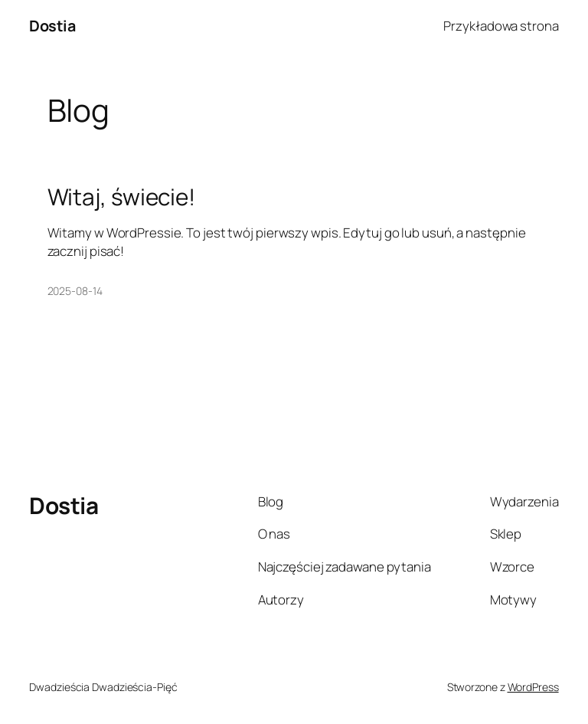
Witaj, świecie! (122, 197)
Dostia (52, 26)
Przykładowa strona (501, 26)
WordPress (533, 687)
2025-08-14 (75, 291)
